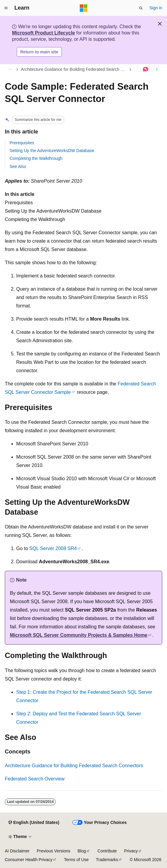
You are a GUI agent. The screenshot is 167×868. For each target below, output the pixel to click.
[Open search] (141, 8)
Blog (82, 851)
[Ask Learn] (146, 70)
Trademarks (107, 860)
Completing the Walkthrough (36, 158)
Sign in (156, 8)
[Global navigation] (6, 8)
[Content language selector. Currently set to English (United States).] (34, 822)
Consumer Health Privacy (29, 860)
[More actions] (157, 70)
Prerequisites (22, 143)
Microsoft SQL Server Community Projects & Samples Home (79, 635)
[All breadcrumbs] (10, 70)
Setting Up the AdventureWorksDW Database (52, 151)
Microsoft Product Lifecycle (43, 33)
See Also (18, 166)
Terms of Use (76, 860)
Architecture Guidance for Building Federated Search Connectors (74, 69)
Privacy (131, 851)
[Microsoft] (84, 8)
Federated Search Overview (35, 779)
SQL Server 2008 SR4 (53, 548)
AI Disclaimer (17, 851)
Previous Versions (53, 851)
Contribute (107, 851)
